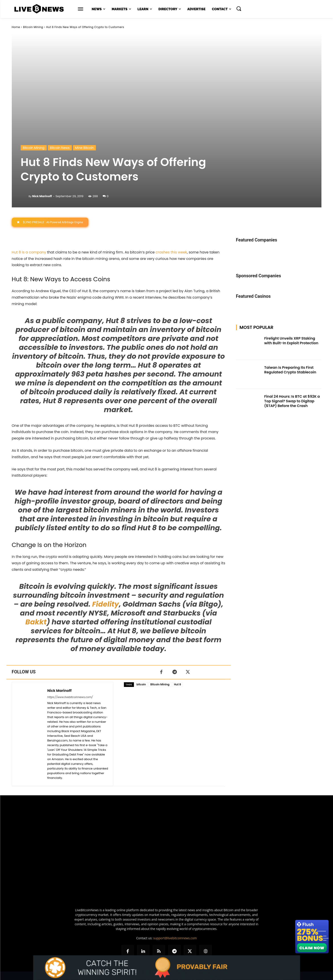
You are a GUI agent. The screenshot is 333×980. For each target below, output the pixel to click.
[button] (239, 8)
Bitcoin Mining (33, 27)
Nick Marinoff (42, 196)
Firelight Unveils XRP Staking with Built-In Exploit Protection (291, 341)
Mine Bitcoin (85, 148)
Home (16, 27)
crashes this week (171, 252)
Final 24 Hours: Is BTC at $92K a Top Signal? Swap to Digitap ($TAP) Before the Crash (292, 401)
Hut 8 (178, 684)
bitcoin (141, 684)
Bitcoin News (60, 148)
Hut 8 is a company (29, 252)
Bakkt (36, 622)
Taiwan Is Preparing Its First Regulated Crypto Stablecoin (290, 370)
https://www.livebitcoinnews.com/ (70, 697)
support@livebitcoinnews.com (175, 938)
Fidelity (105, 604)
